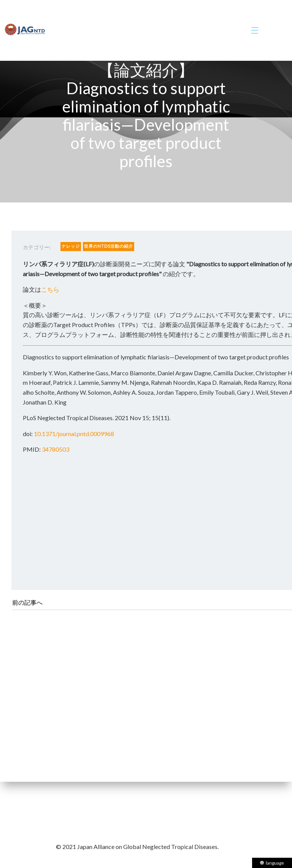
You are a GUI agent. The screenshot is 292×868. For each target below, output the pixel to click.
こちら (50, 289)
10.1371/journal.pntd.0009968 (74, 434)
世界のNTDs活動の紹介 (109, 246)
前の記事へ (27, 602)
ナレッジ (71, 246)
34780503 (56, 449)
